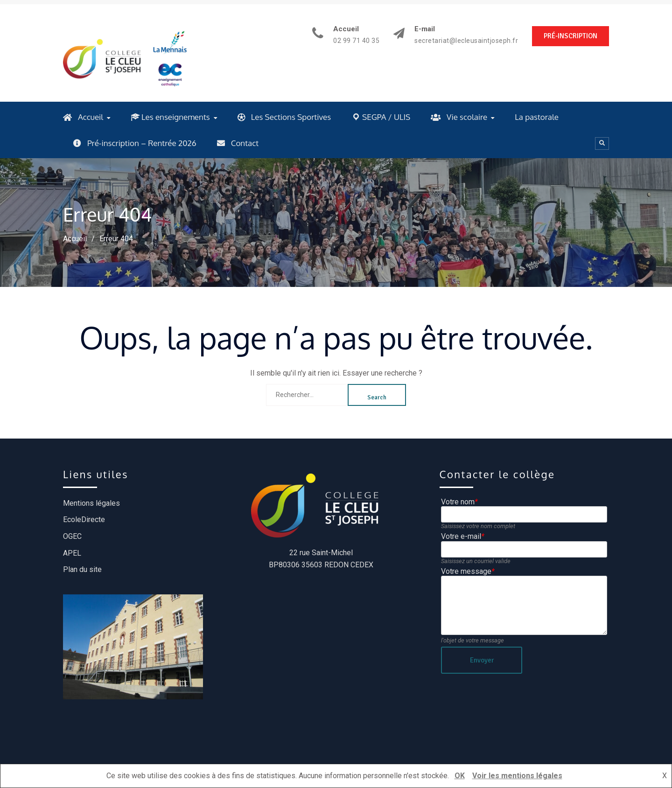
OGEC (72, 536)
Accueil (83, 117)
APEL (72, 553)
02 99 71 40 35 (356, 41)
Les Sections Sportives (284, 117)
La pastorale (537, 117)
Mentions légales (91, 503)
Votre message (468, 571)
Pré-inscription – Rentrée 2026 (135, 143)
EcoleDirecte (84, 520)
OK (460, 776)
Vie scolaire (459, 117)
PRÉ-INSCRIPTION (570, 36)
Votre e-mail (463, 536)
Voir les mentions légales (517, 776)
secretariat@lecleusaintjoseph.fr (466, 41)
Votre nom (459, 502)
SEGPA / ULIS (381, 117)
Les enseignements (170, 117)
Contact (238, 143)
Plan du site (82, 569)
